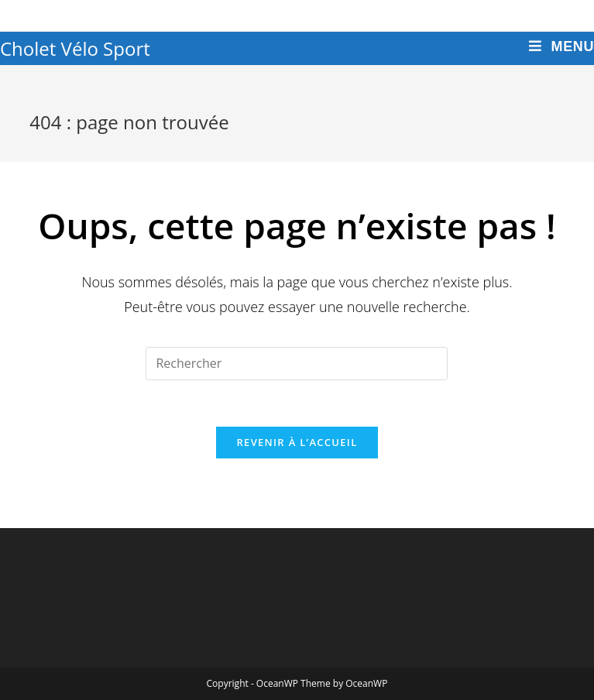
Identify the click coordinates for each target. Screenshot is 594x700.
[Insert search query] (297, 364)
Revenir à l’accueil (297, 442)
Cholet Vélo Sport (75, 48)
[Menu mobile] (561, 47)
